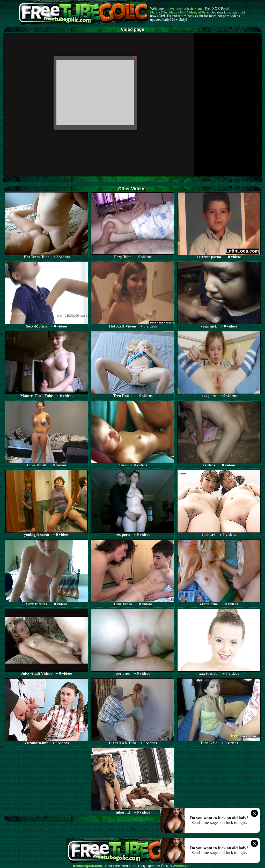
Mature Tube (159, 12)
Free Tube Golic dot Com (185, 9)
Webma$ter (182, 866)
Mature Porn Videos (183, 12)
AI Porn (203, 12)
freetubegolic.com (87, 866)
